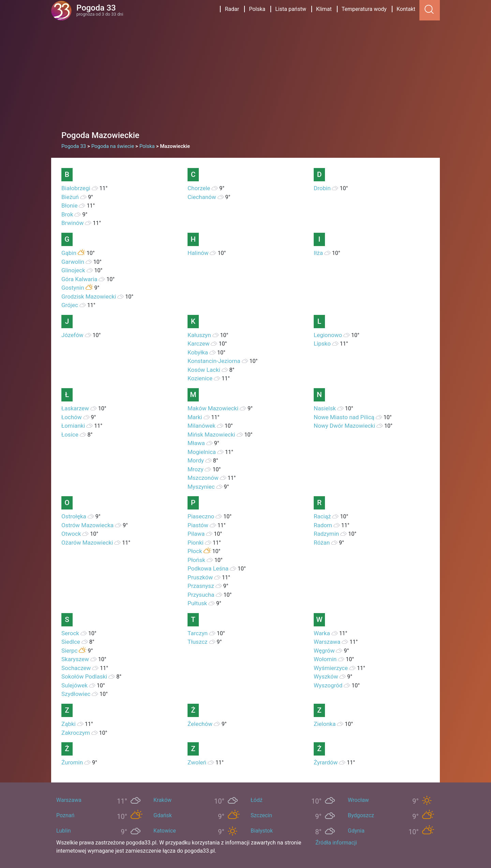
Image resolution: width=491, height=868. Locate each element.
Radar (232, 9)
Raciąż (322, 516)
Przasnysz (201, 586)
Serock (70, 633)
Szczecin (261, 815)
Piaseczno (201, 516)
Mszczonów (203, 478)
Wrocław (358, 800)
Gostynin (73, 288)
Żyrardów (326, 762)
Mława (196, 443)
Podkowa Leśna (208, 568)
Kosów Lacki (204, 370)
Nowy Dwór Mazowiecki (344, 426)
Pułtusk (197, 603)
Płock (195, 551)
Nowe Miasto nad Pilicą (344, 417)
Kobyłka (198, 352)
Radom (323, 525)
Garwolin (73, 262)
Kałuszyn (199, 335)
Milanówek (202, 426)
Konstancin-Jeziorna (214, 361)
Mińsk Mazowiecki (211, 435)
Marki (195, 417)
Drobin (322, 188)
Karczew (199, 344)
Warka (322, 633)
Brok (67, 214)
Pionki (196, 543)
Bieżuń (70, 197)
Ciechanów (202, 197)
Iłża (318, 253)
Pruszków (200, 577)
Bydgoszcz (361, 815)
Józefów (72, 335)
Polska (257, 9)
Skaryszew (75, 659)
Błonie (69, 205)
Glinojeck (73, 270)
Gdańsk (163, 815)
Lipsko (322, 344)
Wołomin (325, 659)
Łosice (70, 435)
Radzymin (326, 534)
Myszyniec (201, 487)
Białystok (262, 831)
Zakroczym (76, 733)
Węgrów (324, 651)
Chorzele (199, 188)
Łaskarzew (75, 408)
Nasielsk (325, 408)
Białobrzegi (76, 188)
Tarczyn (198, 633)
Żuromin (72, 762)
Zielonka (325, 724)
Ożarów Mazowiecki (87, 543)
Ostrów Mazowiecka (87, 525)
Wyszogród (328, 685)
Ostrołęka (74, 516)
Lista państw (291, 9)
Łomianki (73, 426)
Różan (322, 543)
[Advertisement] (245, 72)
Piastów (198, 525)
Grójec (70, 305)
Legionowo (328, 335)
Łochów (72, 417)
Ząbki (69, 724)
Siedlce (71, 642)
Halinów (198, 253)
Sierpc (69, 651)
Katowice (165, 831)
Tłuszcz (198, 642)
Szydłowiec (76, 694)
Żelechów (200, 724)
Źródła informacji (336, 843)
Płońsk (196, 560)
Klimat (324, 9)
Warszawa (327, 642)
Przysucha (201, 595)
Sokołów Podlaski (84, 676)
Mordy (196, 460)
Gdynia (356, 831)
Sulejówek (75, 685)
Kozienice (200, 378)
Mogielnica (202, 452)
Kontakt (406, 9)
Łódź (257, 800)
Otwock (71, 534)
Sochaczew (76, 668)
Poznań (65, 815)
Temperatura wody (364, 9)
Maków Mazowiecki (213, 408)
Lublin (64, 831)
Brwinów (72, 223)
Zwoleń (197, 762)
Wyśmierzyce (331, 668)
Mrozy (195, 469)
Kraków (162, 800)
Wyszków (326, 676)
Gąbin (69, 253)
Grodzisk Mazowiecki (89, 296)
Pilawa (196, 534)
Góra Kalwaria (79, 279)
